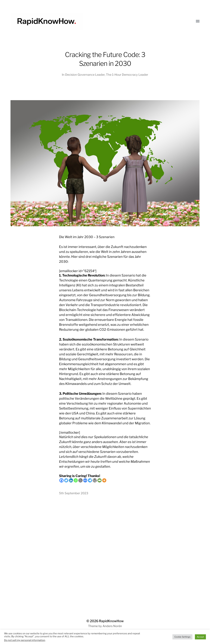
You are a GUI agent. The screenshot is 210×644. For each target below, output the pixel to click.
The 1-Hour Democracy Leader (127, 75)
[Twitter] (66, 480)
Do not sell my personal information (25, 640)
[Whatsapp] (76, 480)
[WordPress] (95, 480)
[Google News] (85, 480)
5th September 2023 (74, 493)
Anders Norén (112, 626)
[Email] (100, 480)
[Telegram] (90, 480)
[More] (104, 480)
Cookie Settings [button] (182, 637)
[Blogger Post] (80, 480)
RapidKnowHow (111, 621)
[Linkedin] (71, 480)
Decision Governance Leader (85, 75)
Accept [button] (200, 637)
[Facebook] (61, 480)
